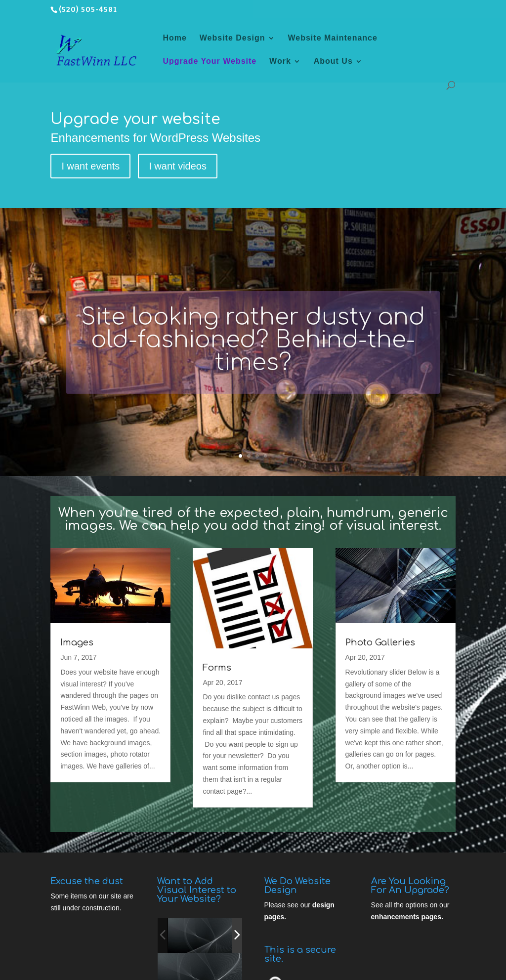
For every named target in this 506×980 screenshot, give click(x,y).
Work (280, 62)
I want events (90, 166)
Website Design (232, 38)
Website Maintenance (332, 38)
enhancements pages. (407, 917)
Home (174, 38)
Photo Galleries (380, 642)
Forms (217, 668)
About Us (333, 62)
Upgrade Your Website (210, 62)
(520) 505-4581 (88, 10)
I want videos (178, 166)
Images (77, 642)
